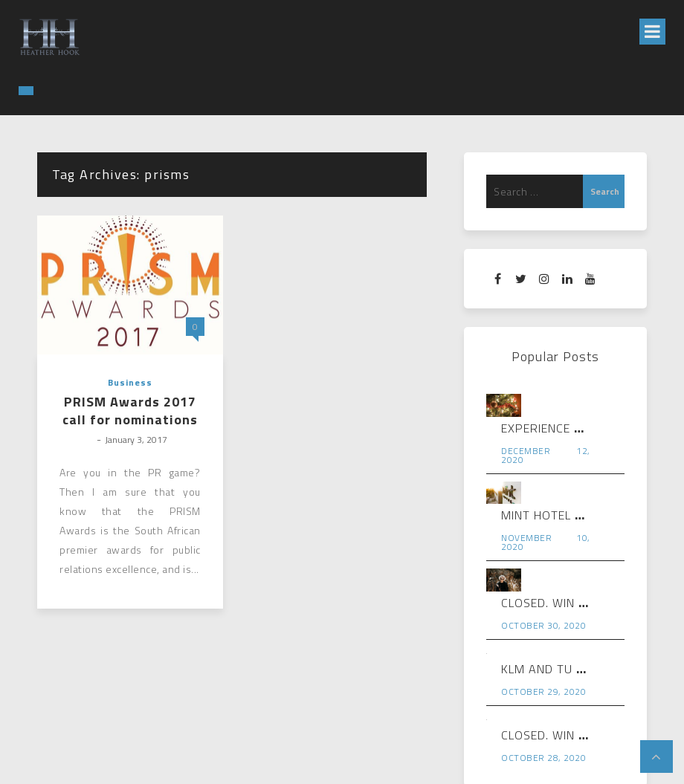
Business (130, 382)
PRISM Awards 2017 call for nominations (130, 411)
